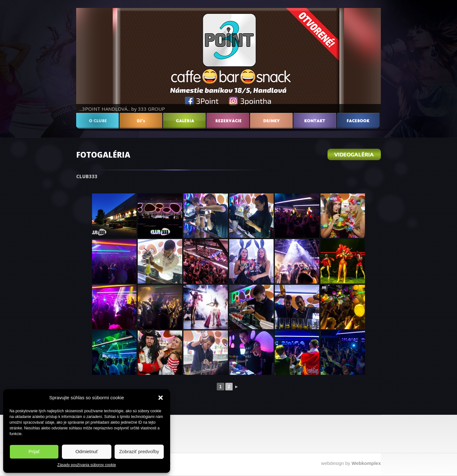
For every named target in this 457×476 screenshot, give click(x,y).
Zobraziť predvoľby (139, 451)
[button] (161, 398)
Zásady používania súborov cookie (87, 465)
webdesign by (351, 463)
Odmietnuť (87, 451)
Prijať (34, 451)
